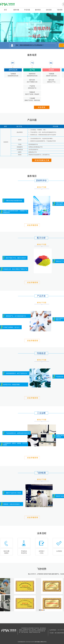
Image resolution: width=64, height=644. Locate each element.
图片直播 (37, 642)
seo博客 (41, 642)
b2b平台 (45, 642)
